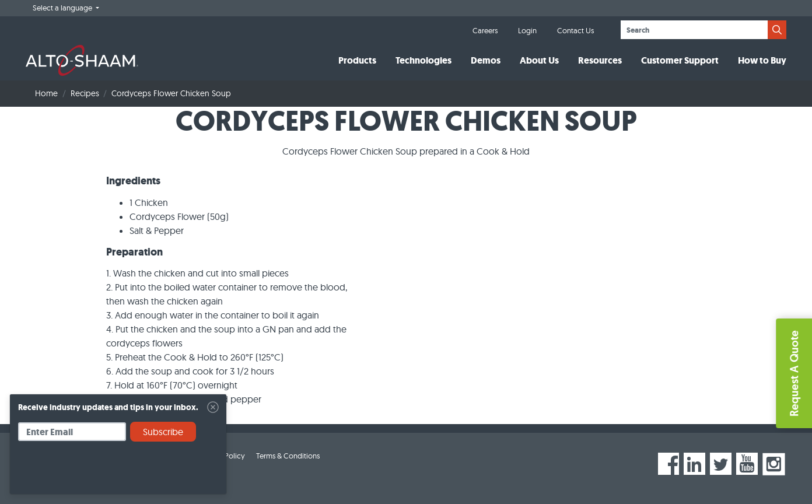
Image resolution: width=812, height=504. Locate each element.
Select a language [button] (63, 8)
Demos (486, 60)
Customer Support (680, 60)
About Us (539, 60)
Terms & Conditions (288, 456)
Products (357, 60)
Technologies (423, 60)
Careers (485, 30)
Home (46, 93)
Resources (600, 60)
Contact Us (575, 30)
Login (527, 30)
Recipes (85, 93)
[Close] (213, 407)
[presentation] (107, 472)
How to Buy (762, 60)
